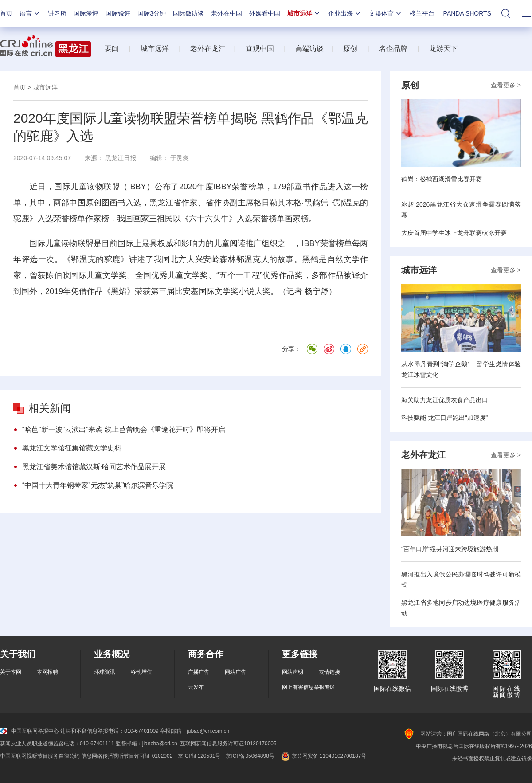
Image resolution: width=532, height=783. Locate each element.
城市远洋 (304, 13)
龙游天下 (443, 49)
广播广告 (199, 672)
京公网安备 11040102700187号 (323, 756)
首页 (6, 13)
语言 (30, 13)
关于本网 (11, 672)
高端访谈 (309, 49)
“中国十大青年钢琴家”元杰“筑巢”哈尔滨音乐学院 (98, 485)
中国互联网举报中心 (29, 731)
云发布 (196, 687)
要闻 (112, 49)
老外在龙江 (208, 49)
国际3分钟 (152, 13)
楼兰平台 (422, 13)
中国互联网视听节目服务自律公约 (40, 756)
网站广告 (235, 672)
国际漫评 (86, 13)
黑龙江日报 (121, 158)
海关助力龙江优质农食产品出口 (445, 400)
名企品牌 (393, 49)
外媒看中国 (265, 13)
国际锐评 (118, 13)
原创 (350, 49)
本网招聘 (47, 672)
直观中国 (260, 49)
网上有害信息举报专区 (309, 687)
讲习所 (57, 13)
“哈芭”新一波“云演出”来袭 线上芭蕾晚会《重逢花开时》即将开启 (124, 429)
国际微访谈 (188, 13)
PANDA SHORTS (467, 13)
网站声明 (293, 672)
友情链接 (329, 672)
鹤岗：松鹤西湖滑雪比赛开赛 (442, 179)
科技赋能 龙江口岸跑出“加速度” (444, 418)
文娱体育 (386, 13)
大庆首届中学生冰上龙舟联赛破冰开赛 (454, 233)
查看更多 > (506, 85)
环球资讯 (105, 672)
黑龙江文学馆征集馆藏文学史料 (72, 448)
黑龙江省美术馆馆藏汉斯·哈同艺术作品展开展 (94, 467)
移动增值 (141, 672)
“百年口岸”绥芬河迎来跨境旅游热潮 (450, 549)
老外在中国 (227, 13)
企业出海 (345, 13)
